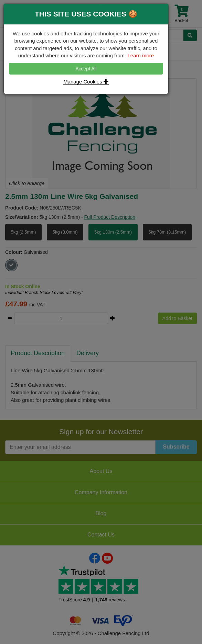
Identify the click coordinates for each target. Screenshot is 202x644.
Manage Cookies (86, 82)
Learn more (141, 55)
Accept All (86, 69)
